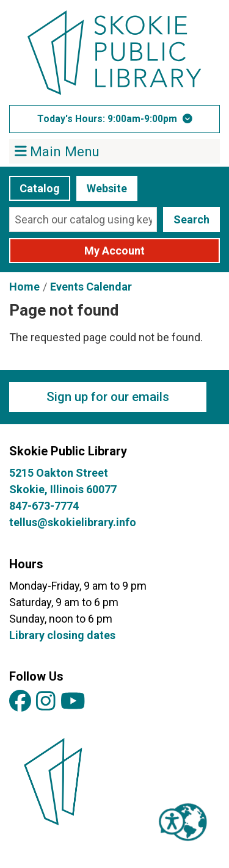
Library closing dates (62, 635)
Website (107, 188)
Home (24, 287)
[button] (114, 119)
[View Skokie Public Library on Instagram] (46, 702)
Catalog (40, 188)
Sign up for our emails (108, 397)
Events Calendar (91, 287)
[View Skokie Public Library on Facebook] (20, 702)
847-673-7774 (44, 506)
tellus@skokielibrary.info (73, 522)
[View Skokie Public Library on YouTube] (73, 702)
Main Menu (57, 151)
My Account (114, 251)
